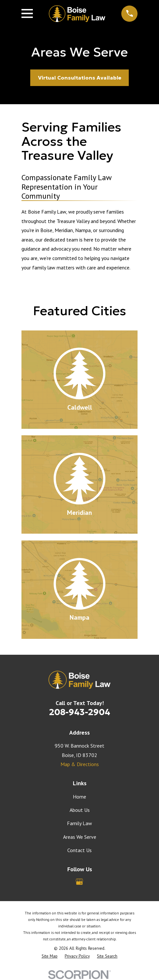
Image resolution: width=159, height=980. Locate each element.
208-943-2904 (80, 712)
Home (79, 797)
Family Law (79, 823)
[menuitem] (50, 956)
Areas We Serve (80, 837)
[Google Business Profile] (79, 882)
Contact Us (79, 850)
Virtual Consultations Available (80, 78)
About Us (80, 810)
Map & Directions (80, 764)
